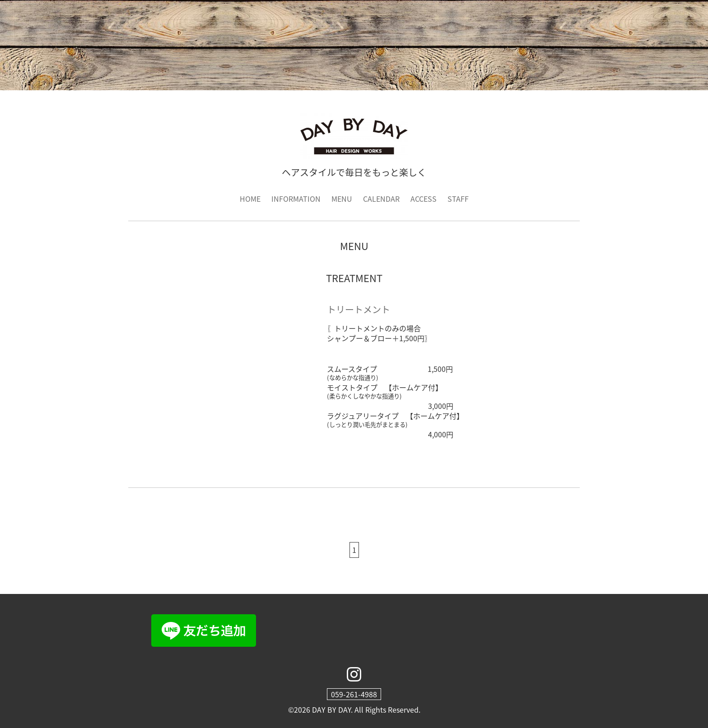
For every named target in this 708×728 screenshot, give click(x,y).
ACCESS (424, 199)
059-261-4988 (354, 694)
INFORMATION (296, 199)
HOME (250, 199)
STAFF (458, 199)
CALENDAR (381, 199)
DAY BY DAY (331, 709)
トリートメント (359, 309)
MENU (342, 199)
